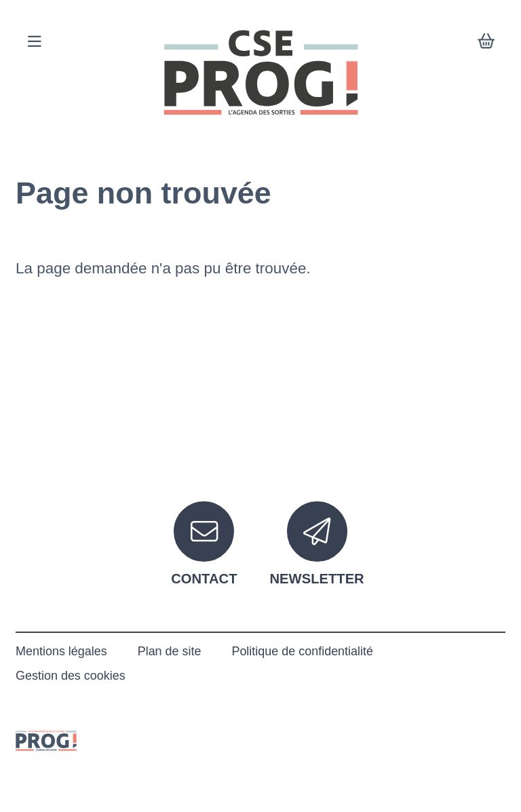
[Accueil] (260, 73)
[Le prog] (46, 740)
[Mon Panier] (486, 42)
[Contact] (204, 544)
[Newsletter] (317, 544)
